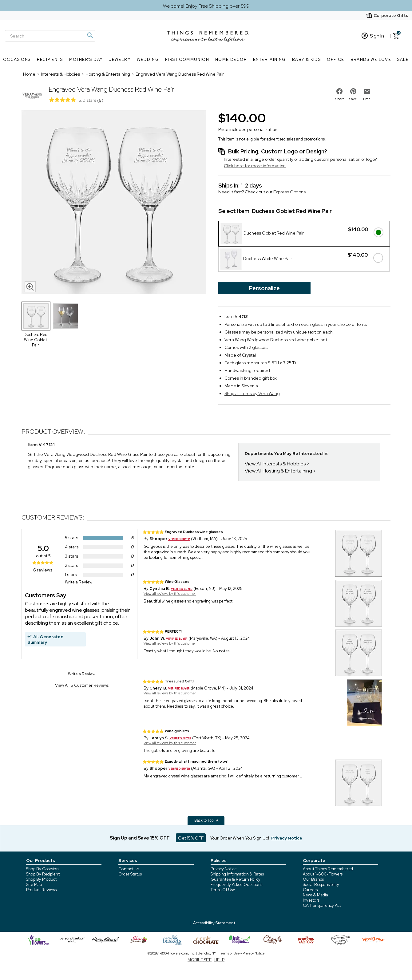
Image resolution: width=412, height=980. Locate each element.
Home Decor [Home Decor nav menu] (231, 59)
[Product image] (114, 203)
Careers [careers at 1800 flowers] (310, 890)
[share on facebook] (339, 91)
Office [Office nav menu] (335, 59)
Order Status (130, 874)
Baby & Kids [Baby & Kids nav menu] (306, 59)
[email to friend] (367, 92)
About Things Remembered (328, 869)
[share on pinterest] (353, 91)
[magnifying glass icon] (30, 287)
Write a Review (79, 582)
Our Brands (313, 879)
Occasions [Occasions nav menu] (17, 59)
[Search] (50, 36)
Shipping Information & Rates (237, 874)
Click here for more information (255, 166)
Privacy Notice (224, 869)
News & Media (315, 895)
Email (368, 99)
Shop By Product (41, 879)
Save (353, 99)
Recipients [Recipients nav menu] (50, 59)
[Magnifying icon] (90, 35)
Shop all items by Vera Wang (252, 393)
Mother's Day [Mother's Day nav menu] (86, 59)
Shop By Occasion (42, 869)
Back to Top (207, 820)
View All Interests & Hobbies (275, 464)
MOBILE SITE (200, 960)
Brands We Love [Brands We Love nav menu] (371, 59)
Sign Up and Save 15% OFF (140, 838)
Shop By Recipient (43, 874)
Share (340, 99)
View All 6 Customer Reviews (82, 685)
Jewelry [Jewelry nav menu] (120, 59)
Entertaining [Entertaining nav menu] (269, 59)
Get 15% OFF (191, 838)
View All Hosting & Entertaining (278, 471)
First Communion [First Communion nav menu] (187, 59)
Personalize (264, 288)
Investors (311, 900)
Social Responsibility (321, 885)
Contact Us (129, 869)
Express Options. (290, 192)
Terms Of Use (223, 890)
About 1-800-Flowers (323, 874)
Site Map (34, 885)
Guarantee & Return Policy (236, 879)
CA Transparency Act (322, 905)
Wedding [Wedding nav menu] (148, 59)
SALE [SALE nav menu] (403, 59)
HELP (219, 960)
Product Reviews (41, 890)
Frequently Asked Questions (236, 885)
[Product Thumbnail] (36, 316)
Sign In (373, 36)
